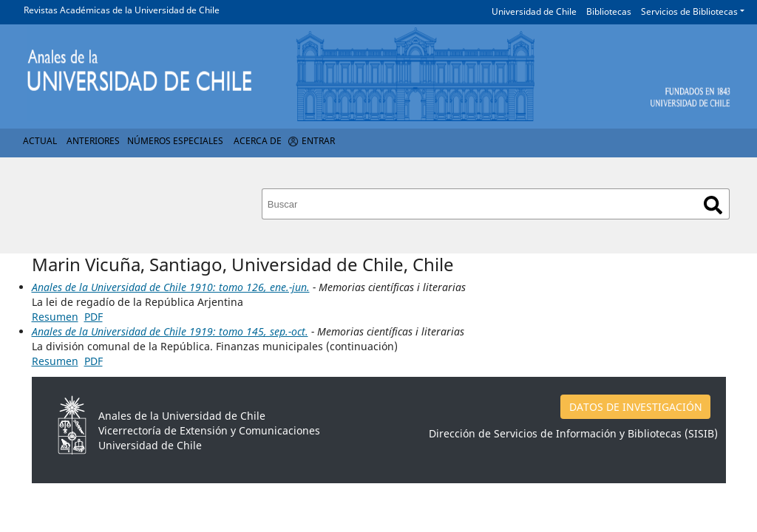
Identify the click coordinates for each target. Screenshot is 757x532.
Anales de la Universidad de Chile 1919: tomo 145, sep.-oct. (170, 331)
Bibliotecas (609, 11)
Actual (40, 141)
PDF (94, 317)
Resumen (55, 317)
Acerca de (258, 141)
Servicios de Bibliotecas (689, 11)
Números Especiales (175, 141)
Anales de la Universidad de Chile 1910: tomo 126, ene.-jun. (171, 287)
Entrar (318, 141)
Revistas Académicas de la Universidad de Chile (122, 10)
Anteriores (93, 141)
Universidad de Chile (534, 11)
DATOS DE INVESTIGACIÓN (636, 407)
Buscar (713, 205)
